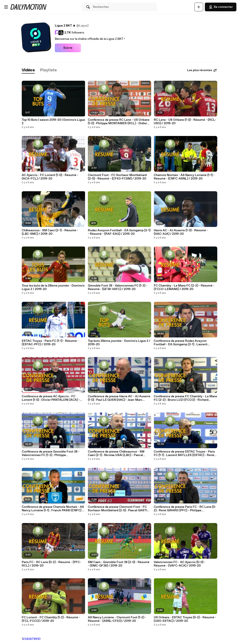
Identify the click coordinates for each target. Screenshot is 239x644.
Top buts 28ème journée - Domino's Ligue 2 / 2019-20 (119, 343)
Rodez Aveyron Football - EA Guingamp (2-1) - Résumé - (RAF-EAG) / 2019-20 (119, 232)
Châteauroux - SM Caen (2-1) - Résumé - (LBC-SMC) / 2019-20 (50, 232)
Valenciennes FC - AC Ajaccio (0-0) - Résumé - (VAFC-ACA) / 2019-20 (180, 564)
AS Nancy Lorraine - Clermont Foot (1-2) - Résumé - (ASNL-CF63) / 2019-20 (117, 619)
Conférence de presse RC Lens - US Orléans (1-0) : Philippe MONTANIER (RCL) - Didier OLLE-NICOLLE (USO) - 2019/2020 (119, 122)
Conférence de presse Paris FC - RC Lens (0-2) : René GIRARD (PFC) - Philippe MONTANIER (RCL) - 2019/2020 (185, 509)
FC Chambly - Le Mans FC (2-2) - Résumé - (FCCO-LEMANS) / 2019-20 (184, 287)
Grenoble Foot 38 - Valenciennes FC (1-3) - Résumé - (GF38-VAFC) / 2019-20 (118, 287)
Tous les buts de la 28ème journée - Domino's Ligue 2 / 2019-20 (53, 287)
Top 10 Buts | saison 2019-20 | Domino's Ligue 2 (53, 122)
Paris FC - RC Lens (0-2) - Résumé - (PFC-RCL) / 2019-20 (51, 564)
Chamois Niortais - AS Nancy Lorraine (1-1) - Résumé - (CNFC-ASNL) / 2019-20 (184, 177)
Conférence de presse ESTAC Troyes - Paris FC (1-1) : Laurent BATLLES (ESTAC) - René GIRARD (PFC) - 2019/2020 (184, 453)
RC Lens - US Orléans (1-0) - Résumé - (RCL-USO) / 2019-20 (185, 122)
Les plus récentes (202, 70)
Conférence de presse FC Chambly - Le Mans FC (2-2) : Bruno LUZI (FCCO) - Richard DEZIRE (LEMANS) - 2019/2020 (185, 398)
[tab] (28, 70)
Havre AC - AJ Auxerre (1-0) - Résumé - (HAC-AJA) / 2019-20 (181, 232)
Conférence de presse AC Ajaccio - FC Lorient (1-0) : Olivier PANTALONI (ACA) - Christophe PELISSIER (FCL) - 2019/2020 (51, 398)
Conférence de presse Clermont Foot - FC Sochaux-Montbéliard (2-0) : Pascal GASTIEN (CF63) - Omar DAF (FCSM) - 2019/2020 (119, 509)
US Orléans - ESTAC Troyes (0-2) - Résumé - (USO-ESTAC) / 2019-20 (185, 619)
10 (39, 639)
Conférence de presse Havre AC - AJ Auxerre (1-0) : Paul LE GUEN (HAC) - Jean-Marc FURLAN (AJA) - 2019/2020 (119, 398)
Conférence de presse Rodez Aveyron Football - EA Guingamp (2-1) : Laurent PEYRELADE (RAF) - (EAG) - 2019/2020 (182, 343)
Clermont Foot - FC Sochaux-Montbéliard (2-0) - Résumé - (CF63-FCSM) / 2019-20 (117, 177)
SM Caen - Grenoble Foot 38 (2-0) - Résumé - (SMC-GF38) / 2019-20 (119, 564)
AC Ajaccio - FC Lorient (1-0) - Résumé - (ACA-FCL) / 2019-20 (50, 177)
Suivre (68, 48)
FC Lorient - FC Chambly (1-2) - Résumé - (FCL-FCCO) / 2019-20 (51, 619)
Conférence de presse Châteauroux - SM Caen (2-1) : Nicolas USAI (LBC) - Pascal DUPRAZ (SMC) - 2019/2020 (116, 453)
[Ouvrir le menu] (6, 7)
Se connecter (221, 7)
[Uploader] (199, 7)
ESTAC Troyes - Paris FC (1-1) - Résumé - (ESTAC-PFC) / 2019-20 (50, 343)
